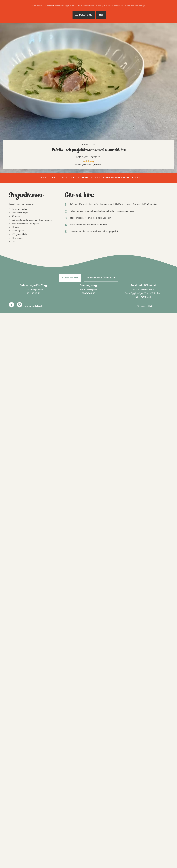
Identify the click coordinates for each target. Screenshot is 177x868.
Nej (101, 15)
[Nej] (174, 11)
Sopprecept (63, 177)
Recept (49, 177)
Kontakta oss (70, 278)
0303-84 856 (88, 293)
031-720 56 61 (143, 297)
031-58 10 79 (34, 293)
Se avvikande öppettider (101, 278)
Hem (40, 177)
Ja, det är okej (84, 15)
